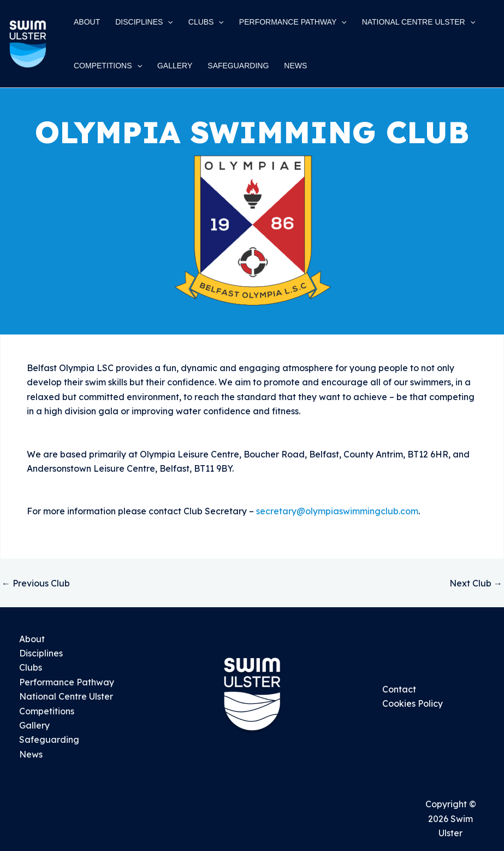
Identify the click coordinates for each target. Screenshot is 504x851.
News (31, 754)
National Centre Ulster (66, 696)
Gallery (34, 725)
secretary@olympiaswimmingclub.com (337, 511)
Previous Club (36, 583)
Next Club (476, 583)
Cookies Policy (413, 703)
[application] (168, 22)
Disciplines (41, 653)
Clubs (31, 667)
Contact (399, 689)
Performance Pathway (67, 682)
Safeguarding (49, 740)
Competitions (47, 711)
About (32, 639)
